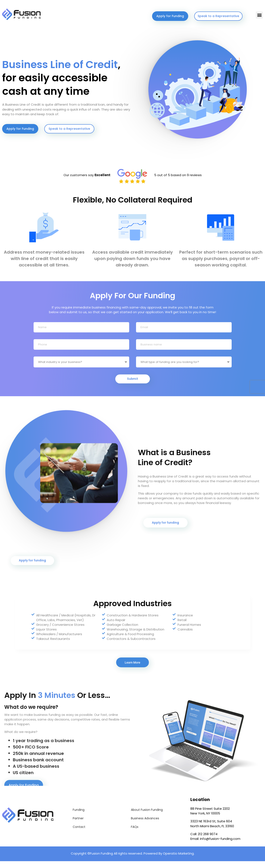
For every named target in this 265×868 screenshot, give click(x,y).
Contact (79, 834)
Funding (79, 817)
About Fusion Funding (147, 817)
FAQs (135, 834)
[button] (259, 15)
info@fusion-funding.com (220, 845)
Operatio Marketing (178, 860)
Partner (78, 825)
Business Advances (145, 825)
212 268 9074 (208, 841)
